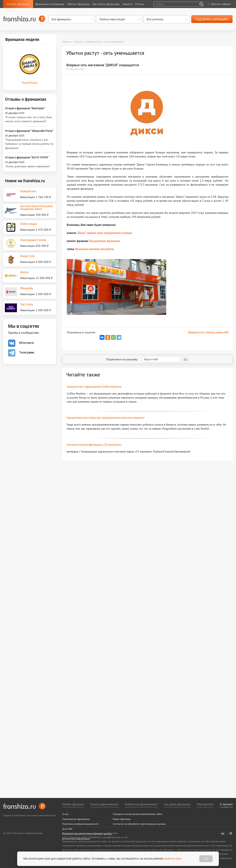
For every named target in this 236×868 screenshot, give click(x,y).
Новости (127, 4)
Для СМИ (67, 829)
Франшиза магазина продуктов (94, 249)
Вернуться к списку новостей (208, 332)
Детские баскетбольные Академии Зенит (36, 207)
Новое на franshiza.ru (25, 181)
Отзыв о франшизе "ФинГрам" (25, 108)
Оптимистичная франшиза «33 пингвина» (94, 445)
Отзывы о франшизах (26, 99)
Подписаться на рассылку (143, 359)
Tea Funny (27, 304)
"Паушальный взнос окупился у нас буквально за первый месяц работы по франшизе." (29, 144)
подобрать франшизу (212, 19)
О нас (65, 814)
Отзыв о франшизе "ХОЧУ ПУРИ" (27, 157)
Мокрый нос (28, 191)
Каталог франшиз (18, 4)
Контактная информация (76, 839)
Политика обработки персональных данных (87, 834)
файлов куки (173, 859)
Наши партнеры (122, 819)
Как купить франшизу (106, 4)
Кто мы (140, 4)
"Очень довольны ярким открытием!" (28, 166)
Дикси (24, 272)
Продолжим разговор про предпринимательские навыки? (106, 418)
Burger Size (27, 256)
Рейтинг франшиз (78, 4)
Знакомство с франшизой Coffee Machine (94, 387)
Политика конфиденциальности (80, 824)
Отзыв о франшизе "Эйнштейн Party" (29, 131)
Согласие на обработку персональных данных (139, 824)
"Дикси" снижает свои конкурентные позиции (104, 233)
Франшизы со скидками (50, 4)
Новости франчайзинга (104, 804)
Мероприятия (205, 804)
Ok (206, 859)
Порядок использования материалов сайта (138, 814)
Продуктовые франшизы (104, 241)
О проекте (226, 804)
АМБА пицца (28, 224)
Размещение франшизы (76, 819)
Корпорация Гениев (33, 240)
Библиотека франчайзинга (141, 804)
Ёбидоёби (27, 288)
